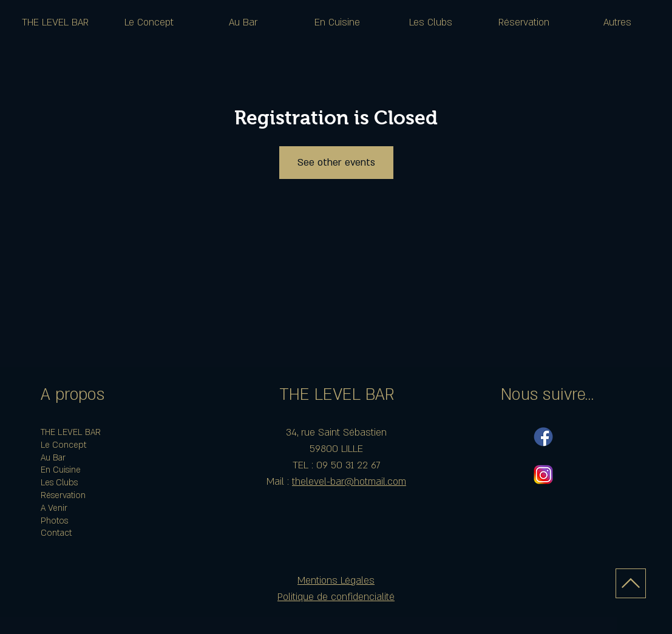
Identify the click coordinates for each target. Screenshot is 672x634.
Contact (56, 533)
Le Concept (63, 445)
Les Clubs (59, 483)
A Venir (54, 508)
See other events (336, 163)
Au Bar (53, 458)
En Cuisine (61, 470)
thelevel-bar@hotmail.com (349, 482)
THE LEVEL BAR (71, 432)
